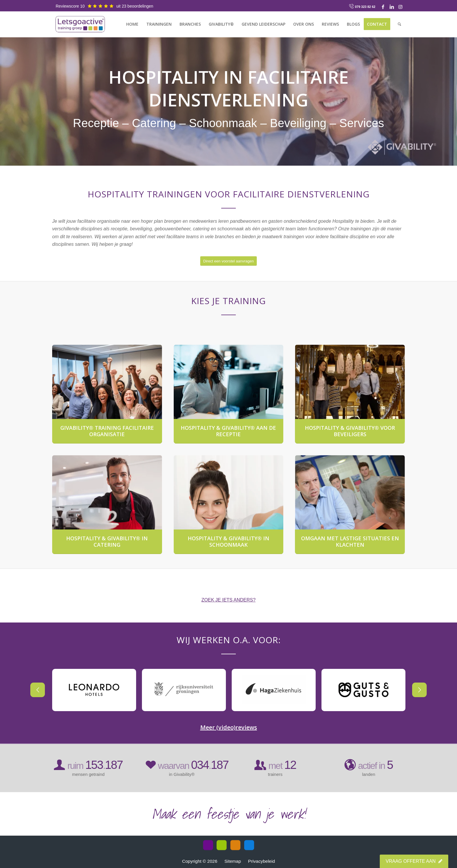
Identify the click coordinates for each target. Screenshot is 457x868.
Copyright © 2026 (200, 861)
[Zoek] (399, 24)
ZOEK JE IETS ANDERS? (228, 600)
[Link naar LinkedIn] (392, 7)
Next (405, 690)
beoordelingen (140, 6)
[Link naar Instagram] (400, 7)
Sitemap (233, 861)
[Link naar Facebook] (383, 7)
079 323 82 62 (365, 7)
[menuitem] (132, 24)
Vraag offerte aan (414, 861)
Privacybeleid (261, 861)
